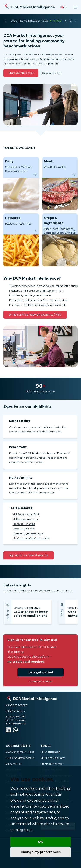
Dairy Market (14, 764)
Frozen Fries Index (24, 528)
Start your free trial (21, 73)
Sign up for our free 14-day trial (29, 555)
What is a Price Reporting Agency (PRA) (35, 315)
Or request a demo (40, 681)
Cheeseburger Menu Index (29, 533)
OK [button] (40, 842)
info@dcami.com (16, 711)
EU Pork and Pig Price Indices (31, 538)
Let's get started (41, 672)
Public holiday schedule (20, 758)
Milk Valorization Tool (26, 514)
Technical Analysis (24, 524)
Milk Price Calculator (25, 519)
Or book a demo (52, 73)
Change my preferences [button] (41, 852)
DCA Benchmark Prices (20, 752)
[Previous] (5, 21)
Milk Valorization (50, 752)
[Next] (76, 21)
